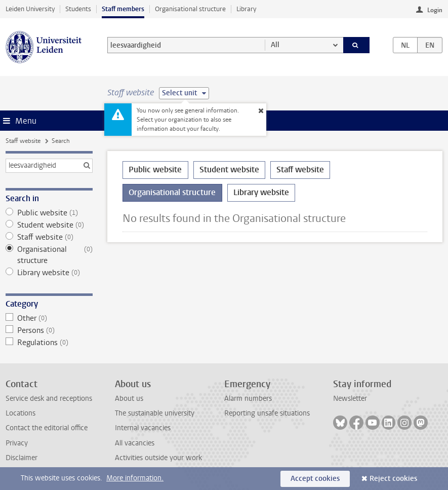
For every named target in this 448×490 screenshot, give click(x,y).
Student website (49, 225)
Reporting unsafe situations (267, 413)
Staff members (123, 9)
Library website (49, 273)
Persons (49, 330)
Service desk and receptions (49, 399)
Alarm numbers (248, 399)
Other (49, 318)
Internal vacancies (143, 428)
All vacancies (135, 443)
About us (129, 399)
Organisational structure (190, 9)
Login (435, 10)
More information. (135, 478)
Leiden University (30, 9)
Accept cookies (315, 479)
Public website (49, 213)
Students (78, 9)
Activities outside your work (158, 458)
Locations (21, 413)
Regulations (49, 343)
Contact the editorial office (47, 428)
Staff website (23, 141)
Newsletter (350, 399)
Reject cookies (393, 479)
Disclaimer (22, 458)
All (275, 45)
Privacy (17, 443)
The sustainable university (155, 413)
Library (246, 9)
